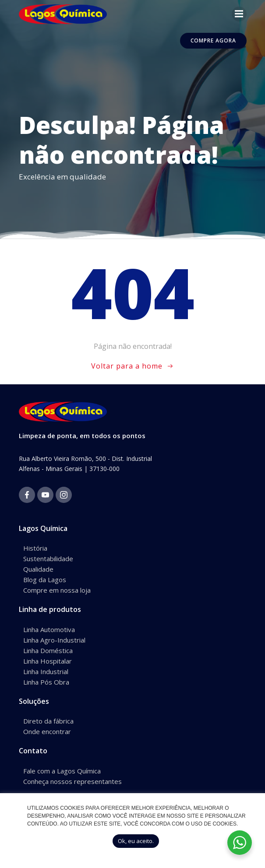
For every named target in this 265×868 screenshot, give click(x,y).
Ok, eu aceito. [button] (136, 841)
